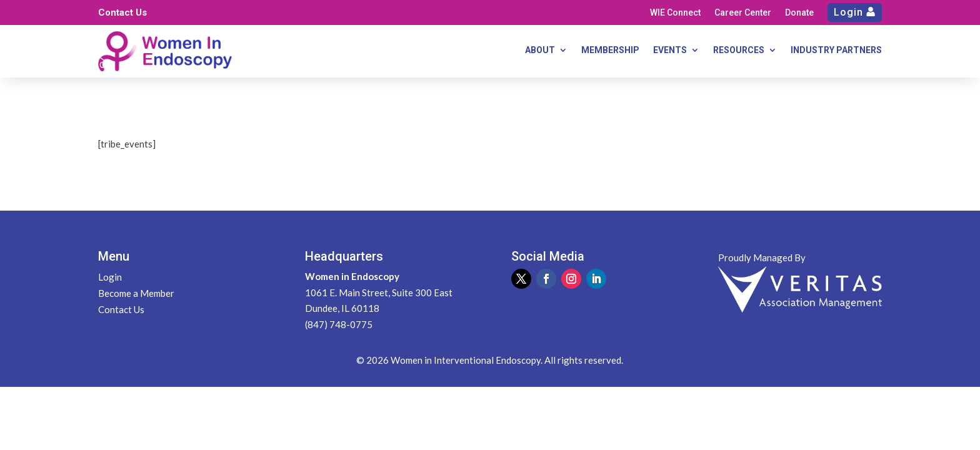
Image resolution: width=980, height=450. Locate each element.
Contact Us (122, 12)
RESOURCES (739, 50)
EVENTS (670, 50)
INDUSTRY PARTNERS (836, 50)
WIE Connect (675, 13)
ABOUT (540, 50)
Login (848, 12)
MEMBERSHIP (610, 50)
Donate (799, 13)
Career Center (743, 13)
